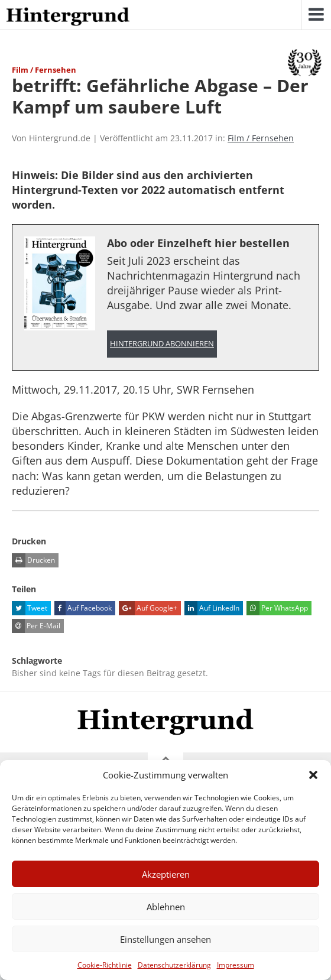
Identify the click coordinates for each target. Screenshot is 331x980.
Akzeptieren (166, 874)
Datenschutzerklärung (174, 965)
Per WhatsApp (277, 608)
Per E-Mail (36, 626)
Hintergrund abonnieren (162, 344)
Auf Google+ (148, 608)
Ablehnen (166, 907)
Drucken (33, 560)
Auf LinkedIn (212, 608)
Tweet (30, 608)
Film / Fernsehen (261, 138)
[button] (313, 775)
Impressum (236, 965)
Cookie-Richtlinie (105, 965)
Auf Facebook (83, 608)
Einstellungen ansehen (165, 939)
